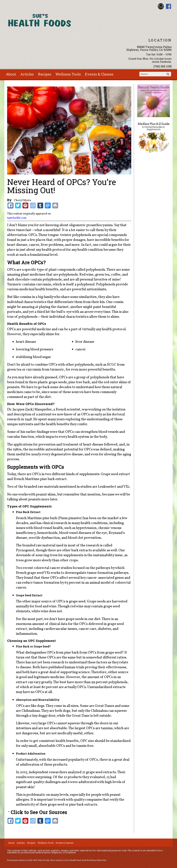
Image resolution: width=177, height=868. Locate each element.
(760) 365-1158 (163, 66)
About (11, 74)
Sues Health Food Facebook (169, 6)
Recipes (45, 74)
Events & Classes (99, 74)
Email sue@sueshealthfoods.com (161, 6)
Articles (27, 74)
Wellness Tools (68, 74)
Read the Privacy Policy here (94, 860)
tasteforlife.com (17, 218)
